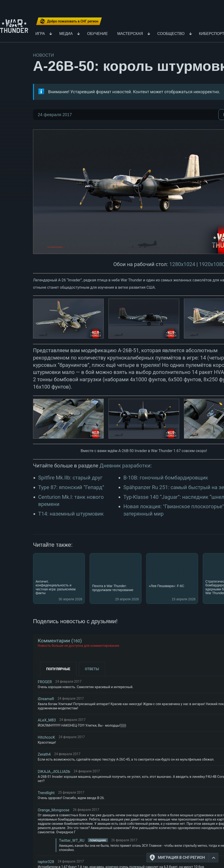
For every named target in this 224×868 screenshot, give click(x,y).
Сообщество (171, 34)
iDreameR (46, 699)
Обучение (97, 34)
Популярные (58, 669)
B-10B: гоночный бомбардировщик (166, 478)
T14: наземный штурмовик (71, 514)
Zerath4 (44, 754)
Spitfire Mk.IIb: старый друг (70, 478)
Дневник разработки (125, 466)
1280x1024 (182, 264)
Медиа (66, 34)
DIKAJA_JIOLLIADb (54, 772)
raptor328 (46, 862)
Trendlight (46, 793)
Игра (40, 34)
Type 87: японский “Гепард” (71, 487)
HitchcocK (46, 737)
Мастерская (130, 34)
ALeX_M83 (47, 720)
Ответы (92, 669)
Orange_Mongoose (54, 810)
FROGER (45, 682)
